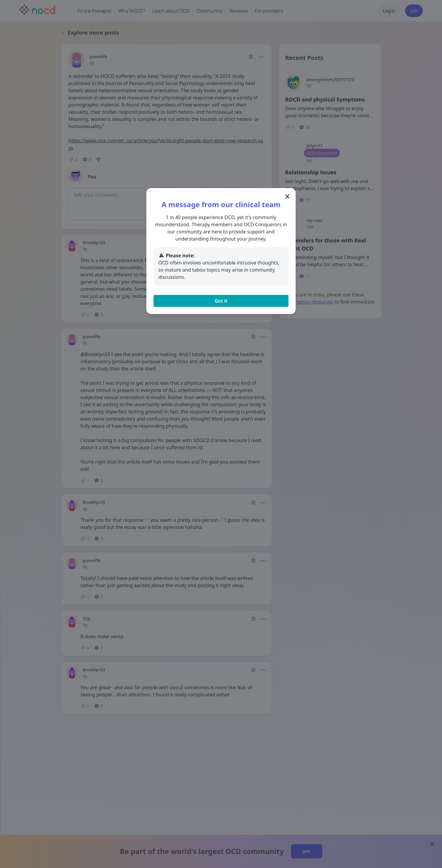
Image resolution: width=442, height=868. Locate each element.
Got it (221, 301)
